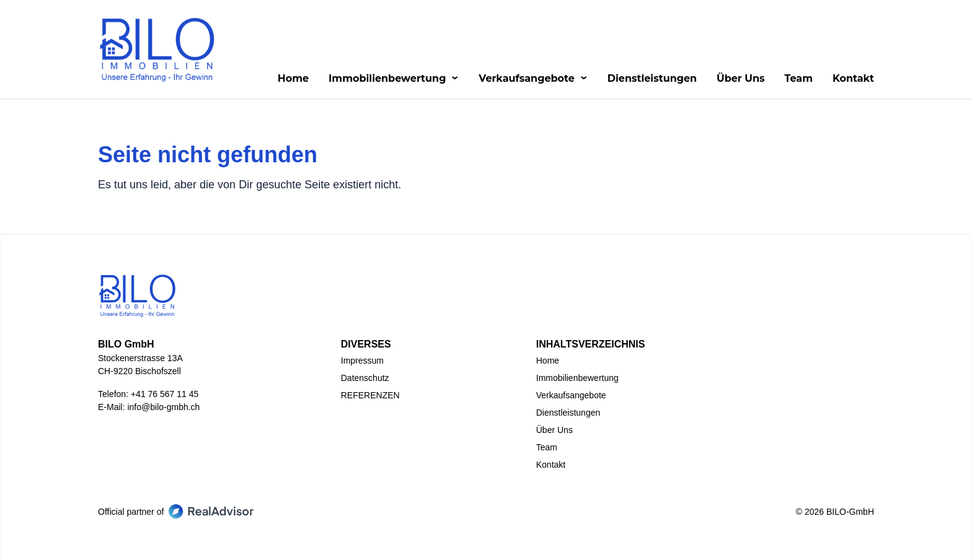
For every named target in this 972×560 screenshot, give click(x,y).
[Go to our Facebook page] (456, 509)
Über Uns (740, 79)
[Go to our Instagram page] (516, 509)
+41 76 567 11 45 (165, 394)
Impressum (362, 361)
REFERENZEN (370, 395)
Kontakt (853, 79)
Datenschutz (365, 378)
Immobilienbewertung (394, 79)
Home (293, 79)
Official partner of (176, 511)
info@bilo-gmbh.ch (163, 407)
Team (798, 79)
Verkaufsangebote (533, 79)
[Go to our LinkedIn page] (486, 509)
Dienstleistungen (652, 79)
